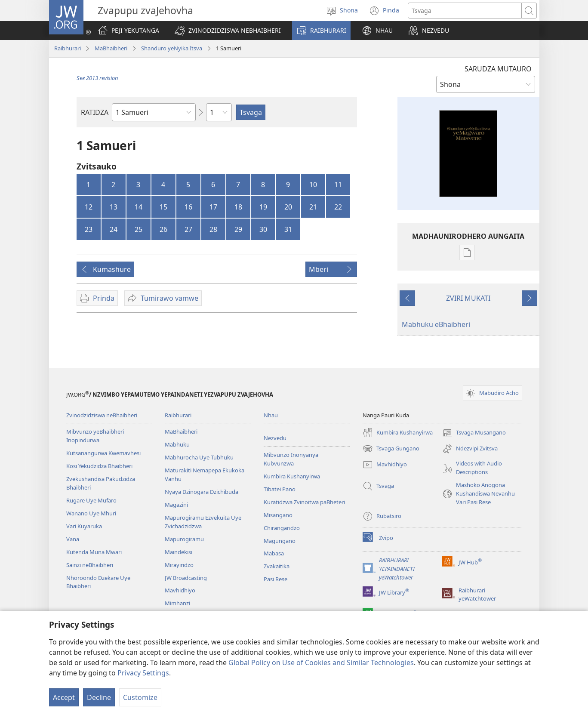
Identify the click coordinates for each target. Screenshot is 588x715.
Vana (73, 539)
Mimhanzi (177, 603)
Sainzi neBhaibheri (90, 565)
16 (188, 207)
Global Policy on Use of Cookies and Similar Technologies (321, 663)
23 (89, 229)
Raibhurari (68, 48)
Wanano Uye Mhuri (91, 513)
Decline (99, 697)
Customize (140, 697)
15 (163, 207)
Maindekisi (179, 552)
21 (313, 207)
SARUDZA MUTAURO (498, 69)
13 (114, 207)
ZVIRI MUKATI (468, 298)
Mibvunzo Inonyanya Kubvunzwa (291, 459)
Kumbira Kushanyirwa (292, 476)
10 (313, 185)
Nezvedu (275, 438)
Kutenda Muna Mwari (94, 552)
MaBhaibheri (111, 48)
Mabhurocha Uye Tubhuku (199, 457)
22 (338, 207)
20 (288, 207)
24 (114, 229)
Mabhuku (177, 444)
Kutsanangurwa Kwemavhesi (103, 453)
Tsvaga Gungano (391, 449)
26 (163, 229)
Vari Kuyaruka (84, 526)
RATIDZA (95, 112)
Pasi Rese (276, 579)
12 (89, 207)
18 (238, 207)
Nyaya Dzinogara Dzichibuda (202, 492)
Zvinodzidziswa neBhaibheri (102, 415)
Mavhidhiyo (180, 590)
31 (288, 229)
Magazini (176, 505)
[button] (228, 31)
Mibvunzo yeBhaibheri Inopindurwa (95, 436)
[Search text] (465, 11)
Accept (64, 697)
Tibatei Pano (280, 489)
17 (213, 207)
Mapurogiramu (184, 539)
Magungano (280, 541)
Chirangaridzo (282, 528)
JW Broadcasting (186, 578)
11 (338, 185)
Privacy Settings (143, 673)
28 (213, 229)
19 (263, 207)
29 (238, 229)
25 (139, 229)
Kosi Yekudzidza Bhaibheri (99, 466)
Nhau (271, 415)
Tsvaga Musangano (474, 433)
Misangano (278, 515)
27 (188, 229)
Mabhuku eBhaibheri (436, 324)
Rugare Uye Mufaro (91, 500)
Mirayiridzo (179, 565)
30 (263, 229)
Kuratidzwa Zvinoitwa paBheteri (304, 502)
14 (139, 207)
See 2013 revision (97, 78)
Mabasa (274, 553)
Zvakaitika (277, 566)
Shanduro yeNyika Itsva (172, 48)
